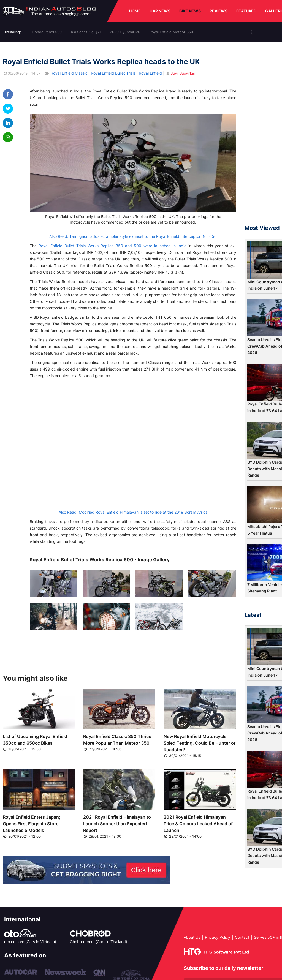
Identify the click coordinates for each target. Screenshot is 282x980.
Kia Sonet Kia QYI (86, 32)
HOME (135, 11)
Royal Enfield (150, 73)
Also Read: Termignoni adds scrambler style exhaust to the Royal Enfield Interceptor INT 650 (133, 236)
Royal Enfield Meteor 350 (171, 32)
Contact (242, 937)
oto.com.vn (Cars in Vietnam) (30, 942)
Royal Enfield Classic (69, 73)
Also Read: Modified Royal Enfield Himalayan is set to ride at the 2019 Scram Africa (133, 512)
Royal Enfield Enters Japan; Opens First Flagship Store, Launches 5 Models (32, 824)
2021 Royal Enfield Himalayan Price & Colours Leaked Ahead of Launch (198, 824)
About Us (192, 937)
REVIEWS (219, 11)
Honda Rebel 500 (47, 32)
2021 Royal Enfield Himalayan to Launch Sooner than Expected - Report (117, 824)
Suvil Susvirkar (180, 73)
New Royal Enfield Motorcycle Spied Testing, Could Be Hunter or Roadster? (200, 743)
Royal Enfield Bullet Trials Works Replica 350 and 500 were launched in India (112, 246)
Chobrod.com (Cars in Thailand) (99, 942)
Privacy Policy (218, 937)
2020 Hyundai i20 (125, 32)
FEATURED (246, 11)
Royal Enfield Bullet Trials (113, 73)
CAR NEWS (160, 11)
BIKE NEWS (190, 11)
